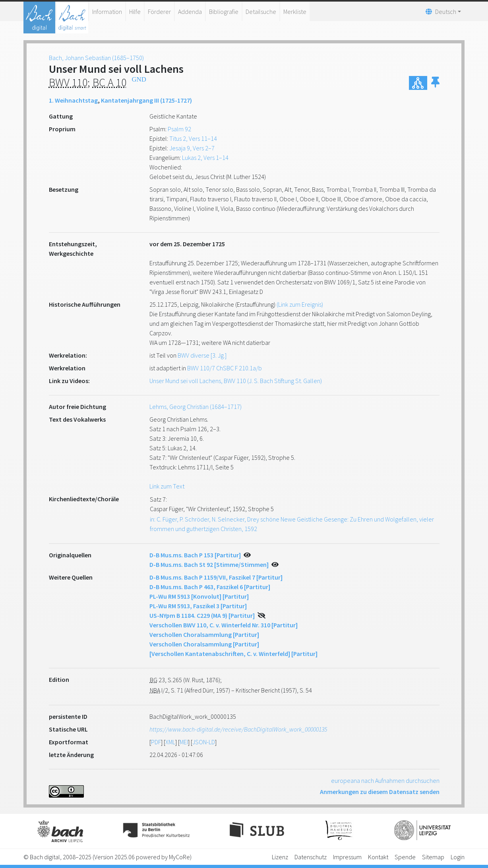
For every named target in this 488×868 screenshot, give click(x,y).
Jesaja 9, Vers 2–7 (192, 148)
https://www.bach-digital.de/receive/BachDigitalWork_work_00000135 (238, 729)
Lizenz (280, 857)
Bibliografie (224, 12)
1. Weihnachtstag (73, 100)
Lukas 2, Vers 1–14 (205, 158)
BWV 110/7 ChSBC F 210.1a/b (225, 368)
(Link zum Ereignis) (300, 304)
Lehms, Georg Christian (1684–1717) (196, 407)
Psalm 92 (179, 129)
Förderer (159, 12)
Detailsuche (261, 12)
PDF (156, 742)
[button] (435, 83)
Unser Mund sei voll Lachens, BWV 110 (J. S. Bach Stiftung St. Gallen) (236, 381)
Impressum (347, 857)
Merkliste (295, 12)
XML (170, 742)
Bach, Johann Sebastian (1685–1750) (96, 58)
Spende (405, 857)
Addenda (190, 12)
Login (458, 857)
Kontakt (378, 857)
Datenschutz (311, 857)
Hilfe (135, 12)
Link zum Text (167, 486)
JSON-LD (204, 742)
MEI (184, 742)
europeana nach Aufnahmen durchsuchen (385, 780)
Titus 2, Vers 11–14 (193, 138)
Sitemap (433, 857)
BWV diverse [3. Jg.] (202, 355)
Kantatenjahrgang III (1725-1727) (146, 100)
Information (107, 12)
